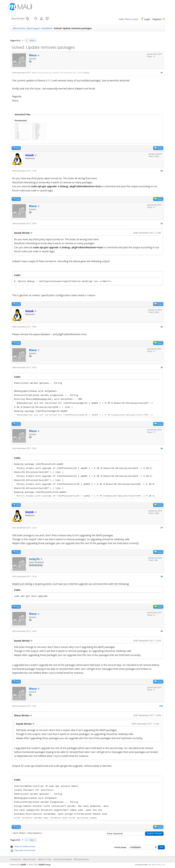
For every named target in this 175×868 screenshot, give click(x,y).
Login (147, 19)
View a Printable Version (25, 846)
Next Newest (34, 833)
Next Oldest (19, 833)
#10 (161, 706)
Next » (33, 40)
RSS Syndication (81, 859)
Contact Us (16, 859)
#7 (162, 528)
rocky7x (34, 559)
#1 (162, 73)
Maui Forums (19, 28)
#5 (162, 367)
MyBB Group (44, 864)
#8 (162, 576)
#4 (162, 327)
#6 (162, 448)
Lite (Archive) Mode (62, 859)
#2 (162, 171)
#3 (162, 223)
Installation (47, 28)
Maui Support (34, 28)
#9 (162, 631)
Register (157, 19)
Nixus (33, 55)
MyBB (23, 864)
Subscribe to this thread (25, 850)
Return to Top (45, 859)
